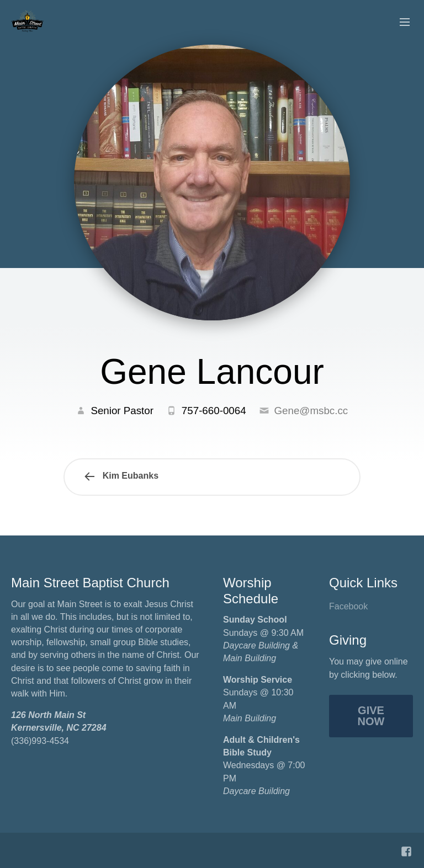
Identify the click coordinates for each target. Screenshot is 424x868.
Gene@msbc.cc (311, 411)
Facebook (348, 606)
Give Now (371, 716)
